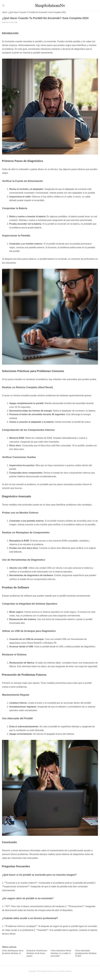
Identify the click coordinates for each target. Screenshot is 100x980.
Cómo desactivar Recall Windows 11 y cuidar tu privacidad (61, 954)
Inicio (4, 14)
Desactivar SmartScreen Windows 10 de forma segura (37, 954)
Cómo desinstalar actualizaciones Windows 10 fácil (86, 954)
